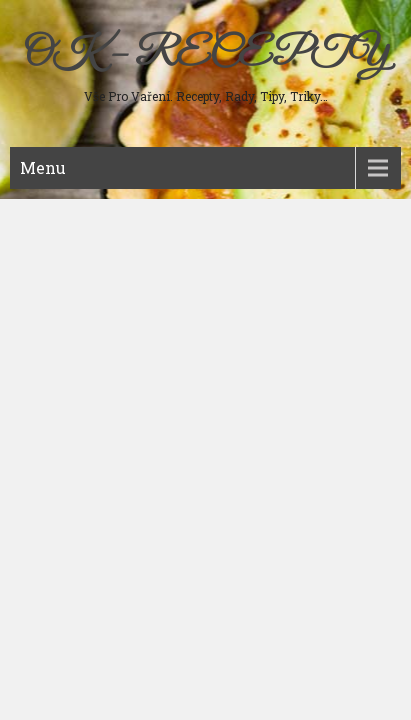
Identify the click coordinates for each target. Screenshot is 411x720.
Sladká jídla (58, 306)
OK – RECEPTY (205, 55)
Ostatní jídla (59, 402)
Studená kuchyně (73, 274)
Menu (43, 167)
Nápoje (44, 338)
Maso (41, 210)
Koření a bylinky (72, 370)
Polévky (47, 242)
